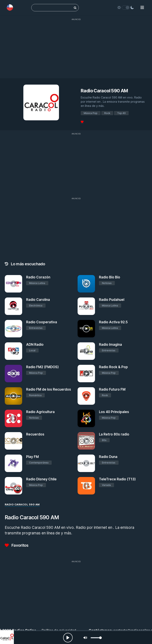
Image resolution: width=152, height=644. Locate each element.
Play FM (32, 457)
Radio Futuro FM (112, 389)
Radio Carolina (38, 300)
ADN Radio (35, 345)
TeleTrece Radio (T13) (117, 479)
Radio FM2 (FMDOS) (42, 367)
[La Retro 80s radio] (86, 441)
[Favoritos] (82, 122)
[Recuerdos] (13, 441)
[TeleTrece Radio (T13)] (86, 486)
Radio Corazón (38, 277)
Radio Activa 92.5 (113, 322)
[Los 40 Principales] (86, 418)
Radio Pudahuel (112, 300)
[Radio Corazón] (13, 284)
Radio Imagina (110, 345)
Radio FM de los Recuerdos (49, 389)
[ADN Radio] (13, 351)
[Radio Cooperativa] (13, 329)
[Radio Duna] (86, 463)
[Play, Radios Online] (68, 638)
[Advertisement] (76, 50)
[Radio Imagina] (86, 351)
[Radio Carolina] (13, 306)
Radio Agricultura (40, 412)
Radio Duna (108, 457)
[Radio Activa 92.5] (86, 329)
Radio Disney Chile (41, 479)
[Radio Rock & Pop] (86, 374)
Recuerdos (35, 434)
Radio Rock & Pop (113, 367)
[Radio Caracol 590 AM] (7, 637)
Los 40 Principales (114, 412)
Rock (107, 113)
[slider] (96, 638)
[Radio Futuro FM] (86, 396)
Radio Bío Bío (110, 277)
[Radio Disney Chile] (13, 486)
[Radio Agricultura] (13, 418)
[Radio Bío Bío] (86, 284)
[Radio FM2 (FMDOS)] (13, 374)
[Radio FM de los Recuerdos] (13, 396)
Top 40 (121, 113)
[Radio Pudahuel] (86, 306)
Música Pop (91, 113)
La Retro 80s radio (114, 434)
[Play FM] (13, 463)
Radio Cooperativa (42, 322)
